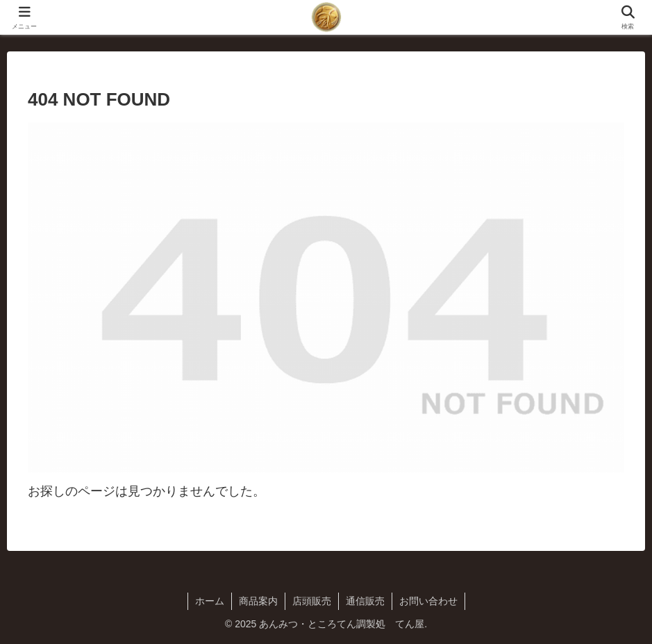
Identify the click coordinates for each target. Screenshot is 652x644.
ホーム (210, 601)
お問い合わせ (428, 601)
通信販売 (365, 601)
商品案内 (258, 601)
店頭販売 (312, 601)
